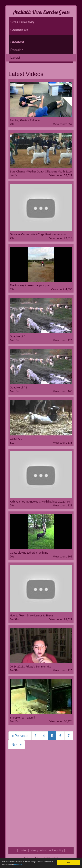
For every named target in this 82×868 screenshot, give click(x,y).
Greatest (17, 42)
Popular (17, 50)
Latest (15, 58)
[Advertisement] (41, 803)
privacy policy (38, 850)
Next (17, 745)
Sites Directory (22, 22)
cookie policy (56, 850)
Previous (20, 736)
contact (23, 850)
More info (18, 865)
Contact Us (19, 30)
